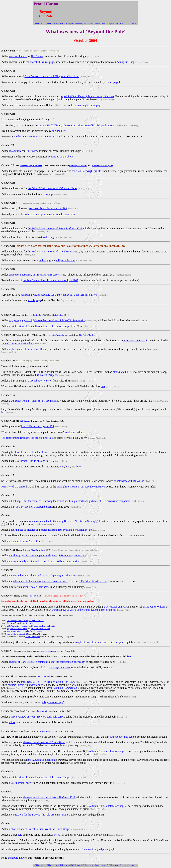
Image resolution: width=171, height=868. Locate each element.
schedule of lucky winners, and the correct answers (40, 581)
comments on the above (61, 157)
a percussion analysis (115, 607)
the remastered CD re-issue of (49, 682)
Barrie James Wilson (154, 607)
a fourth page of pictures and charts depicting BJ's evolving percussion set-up (51, 530)
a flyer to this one (66, 260)
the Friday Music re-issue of (53, 188)
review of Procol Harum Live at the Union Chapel (44, 326)
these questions (46, 651)
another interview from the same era (33, 137)
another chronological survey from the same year (49, 214)
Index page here (115, 82)
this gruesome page (52, 702)
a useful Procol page (20, 783)
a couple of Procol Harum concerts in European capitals (103, 642)
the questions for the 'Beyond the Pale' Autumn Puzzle (38, 815)
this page (49, 194)
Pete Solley (58, 315)
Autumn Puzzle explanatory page (25, 685)
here (103, 386)
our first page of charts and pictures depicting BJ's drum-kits (84, 610)
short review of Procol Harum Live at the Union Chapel (41, 829)
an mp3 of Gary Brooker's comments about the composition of (47, 662)
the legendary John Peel (31, 165)
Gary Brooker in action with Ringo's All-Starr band (52, 76)
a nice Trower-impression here (18, 343)
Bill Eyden (37, 56)
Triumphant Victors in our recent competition (81, 487)
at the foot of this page (122, 737)
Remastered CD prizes (13, 487)
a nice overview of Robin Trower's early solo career (37, 717)
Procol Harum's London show (31, 452)
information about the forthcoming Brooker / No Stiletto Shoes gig (62, 521)
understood (103, 165)
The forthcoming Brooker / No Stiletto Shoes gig (27, 438)
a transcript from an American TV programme (34, 401)
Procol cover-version (41, 381)
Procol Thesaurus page (42, 62)
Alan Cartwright (38, 550)
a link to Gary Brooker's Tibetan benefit (30, 507)
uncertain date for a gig (136, 340)
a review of (25, 541)
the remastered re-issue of (44, 742)
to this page (49, 237)
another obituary (18, 56)
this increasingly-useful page (86, 105)
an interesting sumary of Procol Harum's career (34, 275)
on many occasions (78, 165)
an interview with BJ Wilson (129, 481)
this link (14, 697)
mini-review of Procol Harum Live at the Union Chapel (41, 777)
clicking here (59, 131)
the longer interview (60, 667)
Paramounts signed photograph (98, 849)
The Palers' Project (87, 335)
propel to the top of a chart (87, 96)
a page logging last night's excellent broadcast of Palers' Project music (47, 320)
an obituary (15, 151)
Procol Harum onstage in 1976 (38, 461)
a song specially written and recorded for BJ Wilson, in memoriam (45, 561)
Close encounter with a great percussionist (25, 620)
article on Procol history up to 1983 (48, 208)
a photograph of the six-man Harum (28, 349)
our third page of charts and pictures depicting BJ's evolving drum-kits (47, 555)
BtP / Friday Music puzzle (93, 581)
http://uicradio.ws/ (59, 335)
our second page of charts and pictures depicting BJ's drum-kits (43, 576)
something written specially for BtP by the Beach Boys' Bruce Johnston (59, 295)
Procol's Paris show (39, 587)
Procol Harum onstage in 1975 (38, 426)
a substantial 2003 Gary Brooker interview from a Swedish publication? (76, 125)
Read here (70, 432)
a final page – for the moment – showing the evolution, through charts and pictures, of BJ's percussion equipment (70, 501)
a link (12, 722)
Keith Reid (38, 315)
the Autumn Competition (64, 688)
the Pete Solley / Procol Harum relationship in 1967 (50, 280)
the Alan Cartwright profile (87, 171)
